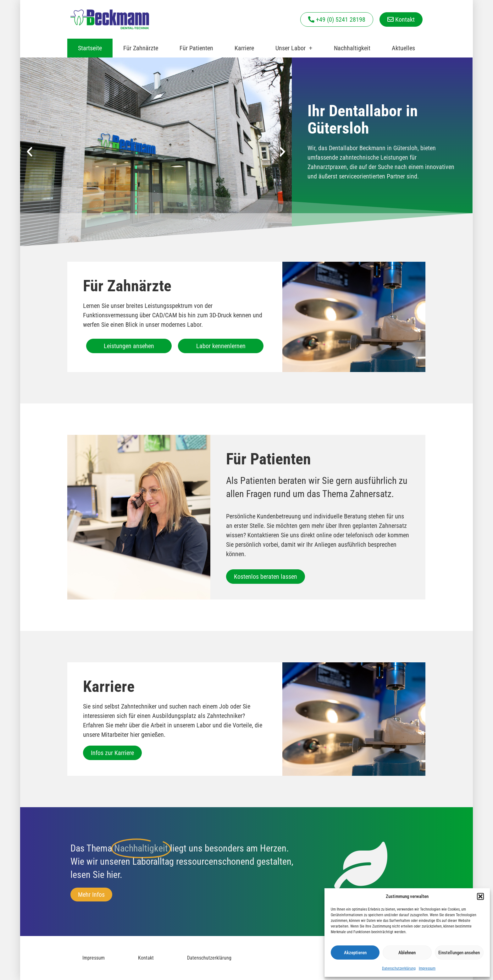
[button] (480, 896)
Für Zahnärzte (141, 48)
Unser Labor (294, 48)
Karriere (244, 48)
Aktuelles (403, 48)
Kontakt (146, 958)
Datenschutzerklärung (399, 968)
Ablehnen (407, 953)
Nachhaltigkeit (352, 48)
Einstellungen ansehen (459, 953)
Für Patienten (196, 48)
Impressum (427, 968)
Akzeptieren (355, 953)
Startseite (90, 48)
